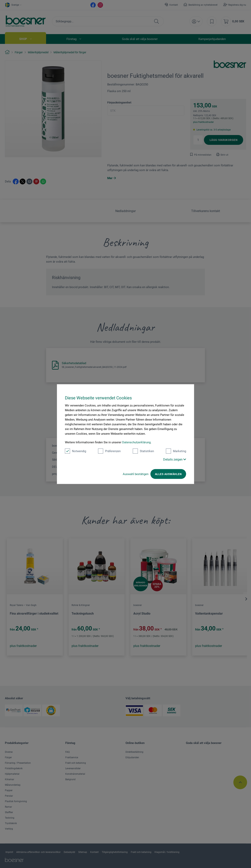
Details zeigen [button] (175, 459)
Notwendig (75, 451)
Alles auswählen (168, 474)
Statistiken (143, 451)
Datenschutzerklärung (136, 442)
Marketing (176, 451)
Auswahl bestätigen (136, 474)
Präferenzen (109, 451)
